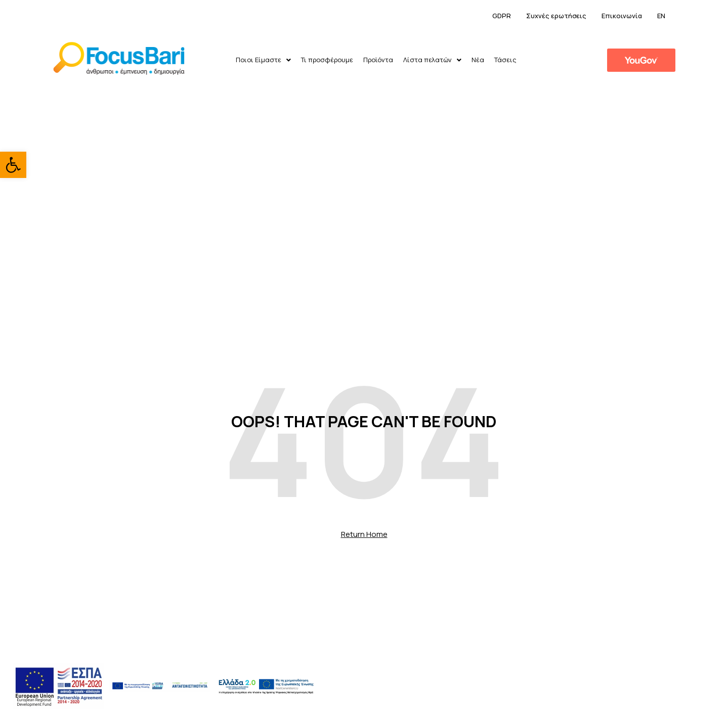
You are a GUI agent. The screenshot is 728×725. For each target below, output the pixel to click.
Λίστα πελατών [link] (432, 60)
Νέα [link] (478, 60)
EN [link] (661, 16)
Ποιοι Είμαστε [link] (263, 60)
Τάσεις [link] (505, 60)
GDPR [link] (502, 16)
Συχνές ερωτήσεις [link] (556, 16)
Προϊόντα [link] (378, 60)
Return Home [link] (364, 534)
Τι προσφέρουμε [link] (327, 60)
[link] (13, 165)
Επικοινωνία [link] (622, 16)
